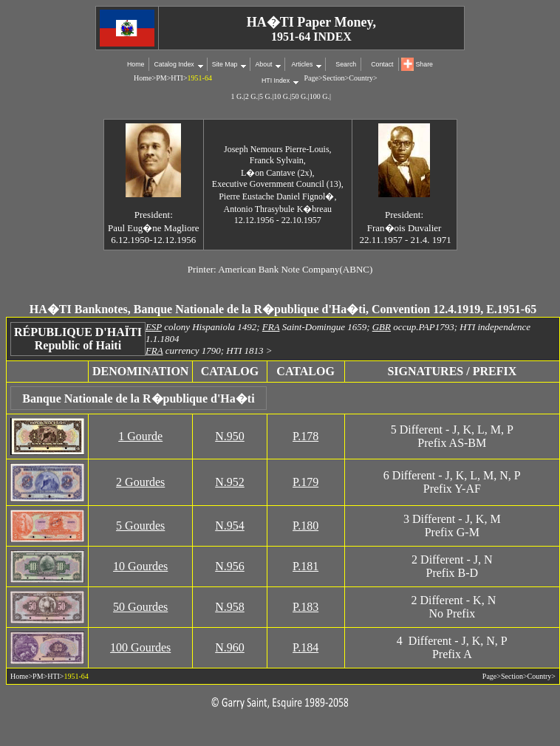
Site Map (225, 64)
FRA (271, 327)
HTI (177, 78)
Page (311, 78)
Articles (301, 64)
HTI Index (276, 81)
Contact (382, 64)
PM (161, 78)
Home (136, 64)
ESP (154, 327)
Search (346, 64)
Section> (336, 78)
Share (424, 64)
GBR (382, 327)
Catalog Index (174, 64)
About (263, 64)
